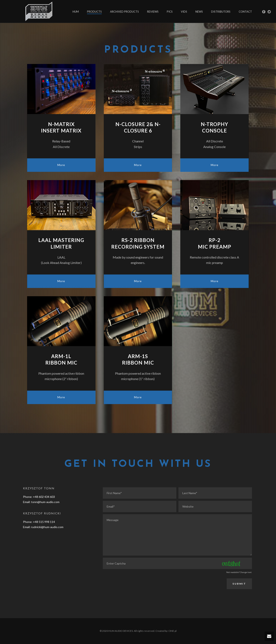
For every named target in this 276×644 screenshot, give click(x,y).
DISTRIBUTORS (221, 12)
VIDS (184, 12)
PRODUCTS (94, 12)
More (61, 165)
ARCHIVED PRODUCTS (124, 12)
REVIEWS (153, 12)
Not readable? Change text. (239, 572)
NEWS (199, 12)
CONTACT (245, 12)
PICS (170, 12)
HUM (76, 12)
